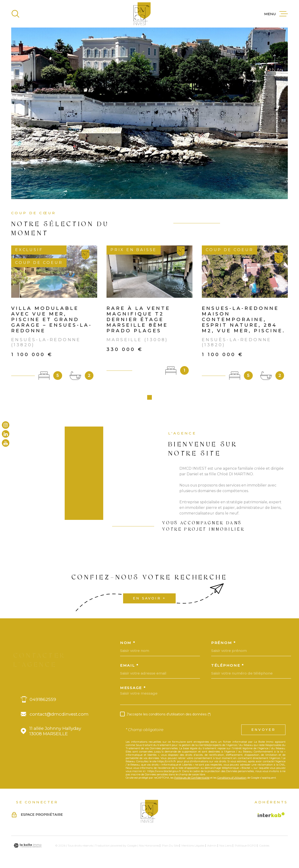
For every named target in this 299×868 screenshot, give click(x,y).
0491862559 (43, 701)
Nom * (128, 644)
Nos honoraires (149, 847)
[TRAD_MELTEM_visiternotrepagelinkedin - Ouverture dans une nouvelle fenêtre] (6, 434)
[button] (149, 399)
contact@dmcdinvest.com (59, 716)
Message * (133, 689)
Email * (129, 667)
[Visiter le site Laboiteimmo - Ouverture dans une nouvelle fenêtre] (28, 847)
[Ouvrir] (15, 14)
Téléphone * (228, 667)
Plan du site (170, 847)
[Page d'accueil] (142, 14)
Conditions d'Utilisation (232, 779)
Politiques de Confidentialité (192, 779)
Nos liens (226, 847)
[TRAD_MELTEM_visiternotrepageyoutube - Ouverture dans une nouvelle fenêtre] (6, 443)
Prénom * (224, 644)
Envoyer (263, 731)
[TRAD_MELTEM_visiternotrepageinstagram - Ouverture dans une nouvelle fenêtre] (6, 425)
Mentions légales (193, 847)
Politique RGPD (246, 847)
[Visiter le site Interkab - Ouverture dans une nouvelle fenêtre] (271, 816)
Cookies (264, 847)
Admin (212, 847)
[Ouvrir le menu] (276, 14)
